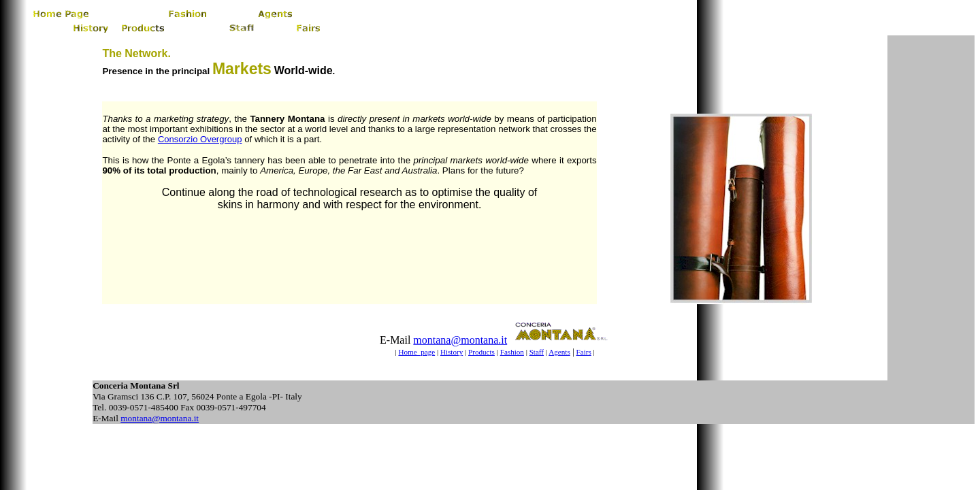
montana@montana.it (460, 340)
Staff (537, 352)
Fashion (512, 352)
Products (481, 352)
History (452, 352)
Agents (559, 352)
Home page (416, 352)
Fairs (584, 352)
